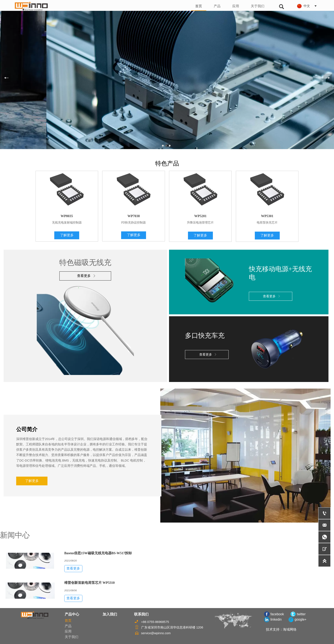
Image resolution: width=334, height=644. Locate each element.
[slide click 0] (163, 146)
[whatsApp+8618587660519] (324, 537)
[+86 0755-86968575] (324, 513)
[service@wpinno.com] (324, 525)
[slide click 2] (170, 146)
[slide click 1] (166, 146)
